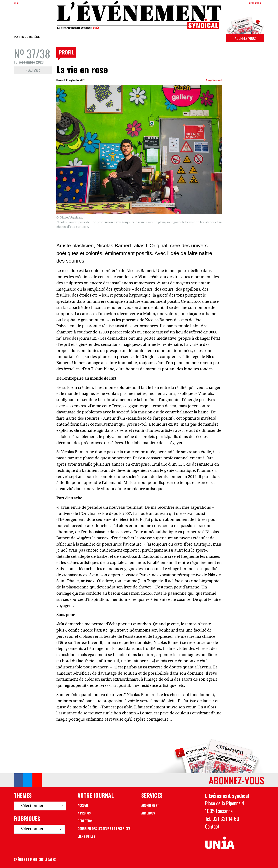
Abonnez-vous (245, 38)
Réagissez (33, 70)
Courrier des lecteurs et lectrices (104, 829)
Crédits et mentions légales (35, 859)
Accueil (83, 805)
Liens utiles (86, 836)
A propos (84, 813)
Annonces (148, 813)
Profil (66, 52)
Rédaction (85, 821)
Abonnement (150, 805)
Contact (212, 826)
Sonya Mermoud (214, 80)
